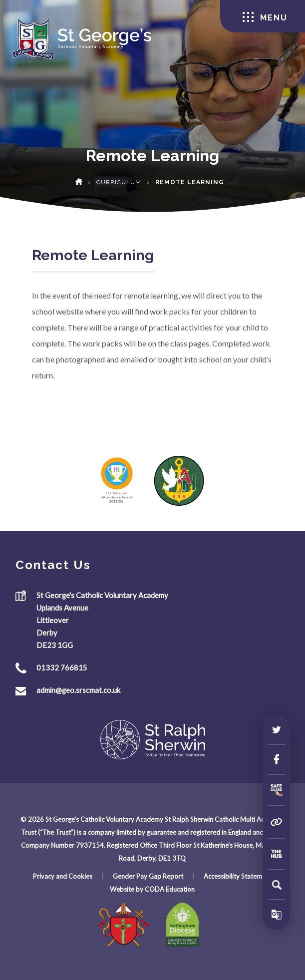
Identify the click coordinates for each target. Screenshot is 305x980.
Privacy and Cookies (63, 876)
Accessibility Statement (238, 876)
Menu (265, 17)
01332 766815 (62, 667)
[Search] (277, 885)
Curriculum (119, 182)
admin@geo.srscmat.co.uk (78, 690)
